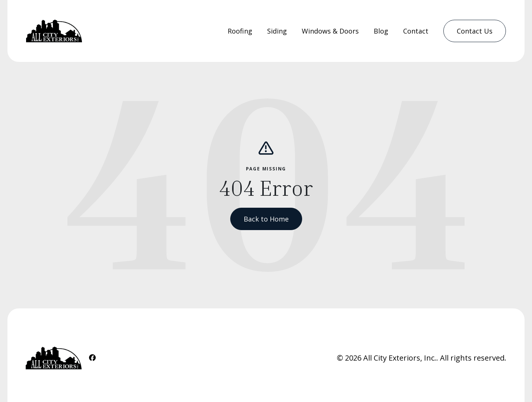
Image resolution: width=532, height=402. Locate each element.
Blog (381, 31)
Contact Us (475, 31)
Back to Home (266, 219)
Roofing (240, 31)
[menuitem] (240, 31)
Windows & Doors (330, 31)
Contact (416, 31)
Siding (277, 31)
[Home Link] (54, 31)
